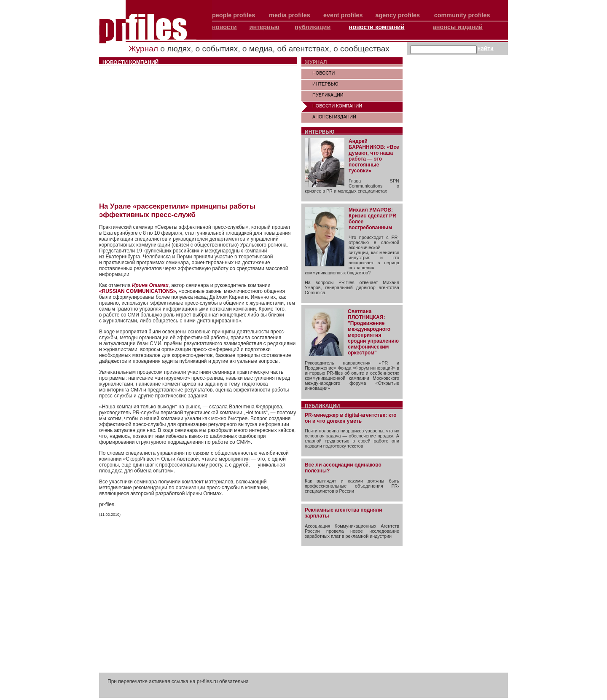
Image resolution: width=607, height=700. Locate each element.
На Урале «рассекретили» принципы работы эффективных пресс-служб (177, 211)
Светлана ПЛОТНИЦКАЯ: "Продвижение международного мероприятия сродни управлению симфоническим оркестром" (373, 332)
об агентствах (303, 49)
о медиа (258, 49)
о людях (175, 49)
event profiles (343, 15)
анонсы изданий (458, 27)
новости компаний (377, 27)
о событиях (216, 49)
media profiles (290, 15)
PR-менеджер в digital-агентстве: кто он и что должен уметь (351, 418)
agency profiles (398, 15)
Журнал (143, 49)
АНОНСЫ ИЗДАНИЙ (334, 117)
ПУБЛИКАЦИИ (328, 95)
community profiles (462, 15)
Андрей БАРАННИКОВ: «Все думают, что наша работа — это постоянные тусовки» (374, 156)
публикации (313, 27)
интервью (265, 27)
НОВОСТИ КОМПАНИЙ (337, 106)
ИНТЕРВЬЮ (325, 84)
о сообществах (361, 49)
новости (224, 27)
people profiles (234, 15)
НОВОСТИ (324, 73)
